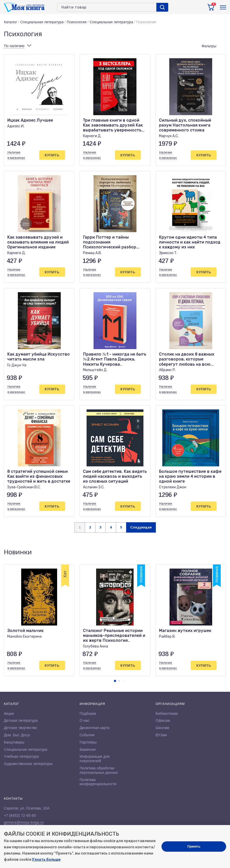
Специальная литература (42, 22)
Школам (162, 728)
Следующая (141, 527)
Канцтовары (14, 742)
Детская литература (21, 720)
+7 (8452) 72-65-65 (20, 815)
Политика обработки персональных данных (99, 770)
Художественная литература (28, 764)
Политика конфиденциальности (98, 782)
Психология (77, 22)
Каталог (10, 22)
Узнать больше (46, 860)
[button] (115, 681)
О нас (85, 720)
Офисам (163, 720)
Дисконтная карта (95, 728)
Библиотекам (167, 713)
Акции (9, 713)
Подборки (88, 713)
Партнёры (88, 742)
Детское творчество (20, 728)
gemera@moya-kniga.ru (24, 822)
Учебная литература (21, 756)
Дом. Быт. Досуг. (17, 735)
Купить (52, 155)
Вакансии (88, 749)
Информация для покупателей (95, 759)
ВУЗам (161, 735)
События (87, 735)
